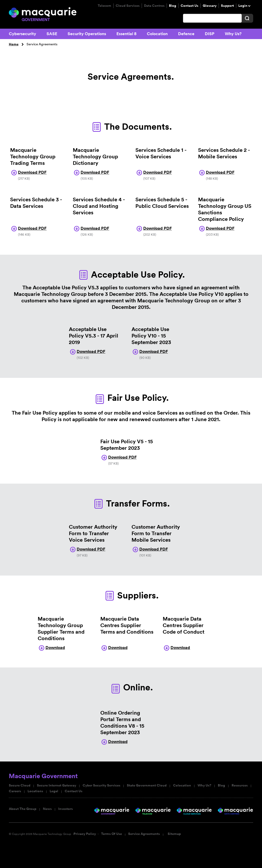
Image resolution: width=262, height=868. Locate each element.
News (47, 809)
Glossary (210, 6)
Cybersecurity (22, 34)
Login (243, 6)
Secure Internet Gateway (57, 785)
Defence (186, 34)
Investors (65, 809)
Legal (54, 791)
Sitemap (174, 834)
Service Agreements (144, 834)
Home (14, 44)
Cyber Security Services (101, 785)
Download (51, 648)
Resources (240, 785)
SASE (52, 34)
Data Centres (154, 6)
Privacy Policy (85, 834)
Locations (35, 791)
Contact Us (189, 6)
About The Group (23, 809)
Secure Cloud (20, 785)
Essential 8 (126, 34)
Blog (173, 6)
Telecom (104, 6)
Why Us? (233, 34)
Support (227, 6)
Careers (15, 791)
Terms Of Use (112, 834)
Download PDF (28, 172)
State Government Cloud (147, 785)
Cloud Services (128, 6)
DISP (210, 34)
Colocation (157, 34)
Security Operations (87, 34)
